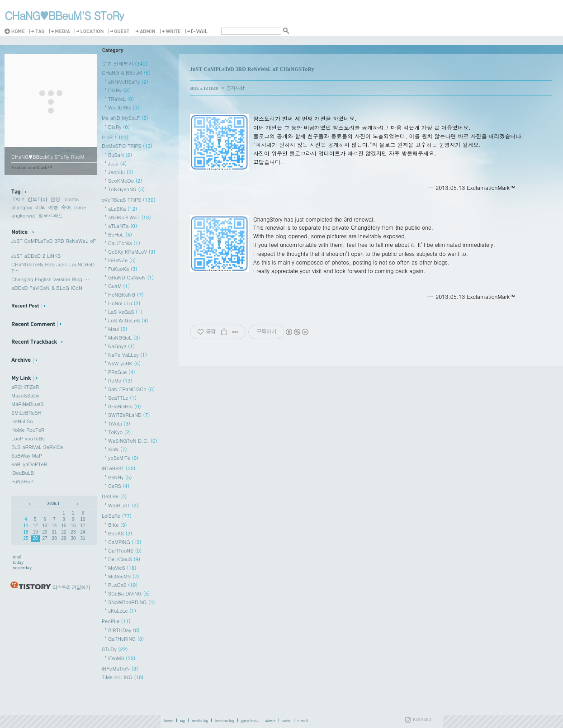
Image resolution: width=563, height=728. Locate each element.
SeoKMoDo (125, 181)
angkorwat (23, 215)
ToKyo (119, 432)
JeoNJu (121, 172)
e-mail (303, 721)
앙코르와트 (50, 215)
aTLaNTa (123, 226)
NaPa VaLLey (128, 355)
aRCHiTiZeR (25, 387)
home (169, 721)
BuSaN (120, 155)
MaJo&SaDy (25, 395)
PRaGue (122, 372)
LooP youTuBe (28, 438)
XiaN (118, 449)
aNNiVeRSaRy (128, 82)
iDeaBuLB (23, 473)
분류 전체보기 (125, 64)
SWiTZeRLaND (129, 415)
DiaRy (119, 90)
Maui (118, 329)
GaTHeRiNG (126, 639)
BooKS (120, 533)
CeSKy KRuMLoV (132, 252)
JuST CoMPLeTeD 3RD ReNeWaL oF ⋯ (54, 244)
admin (271, 721)
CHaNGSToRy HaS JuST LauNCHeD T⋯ (53, 267)
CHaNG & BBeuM (126, 73)
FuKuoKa (123, 269)
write (286, 721)
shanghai (22, 207)
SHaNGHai (125, 406)
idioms (71, 199)
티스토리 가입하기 (71, 587)
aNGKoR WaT (130, 217)
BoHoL (120, 234)
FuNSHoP (22, 481)
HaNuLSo (22, 421)
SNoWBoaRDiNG (132, 602)
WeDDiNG (124, 107)
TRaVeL (121, 99)
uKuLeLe (122, 611)
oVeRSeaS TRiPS (129, 200)
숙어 (66, 207)
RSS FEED (422, 719)
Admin (146, 31)
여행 (53, 207)
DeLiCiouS (124, 559)
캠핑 (56, 199)
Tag (38, 31)
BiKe (118, 525)
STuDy (115, 649)
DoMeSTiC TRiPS (127, 146)
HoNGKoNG (126, 295)
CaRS (119, 486)
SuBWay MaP (27, 456)
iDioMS (122, 658)
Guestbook (120, 31)
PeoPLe (116, 621)
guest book (250, 721)
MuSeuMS (124, 576)
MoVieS (122, 568)
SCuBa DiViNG (129, 593)
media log (200, 721)
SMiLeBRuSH (26, 413)
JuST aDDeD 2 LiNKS (36, 256)
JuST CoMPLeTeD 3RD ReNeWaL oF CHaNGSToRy (252, 69)
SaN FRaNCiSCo (131, 389)
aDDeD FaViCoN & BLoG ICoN (47, 288)
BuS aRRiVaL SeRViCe (37, 447)
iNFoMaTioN (120, 669)
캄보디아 (38, 199)
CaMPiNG (125, 542)
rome (80, 207)
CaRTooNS (125, 551)
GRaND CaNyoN (131, 277)
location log (225, 721)
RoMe (120, 381)
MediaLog (61, 31)
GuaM (119, 286)
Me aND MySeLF (125, 118)
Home (17, 31)
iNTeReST (118, 468)
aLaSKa (123, 209)
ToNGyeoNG (126, 189)
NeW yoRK (124, 363)
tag (182, 721)
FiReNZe (122, 260)
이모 (40, 207)
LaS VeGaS (125, 312)
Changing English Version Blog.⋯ (50, 279)
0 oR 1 (115, 137)
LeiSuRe (117, 516)
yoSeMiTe (123, 458)
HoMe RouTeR (28, 430)
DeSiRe (114, 496)
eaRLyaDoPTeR (29, 464)
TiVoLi (119, 423)
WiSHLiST (123, 505)
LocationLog (91, 31)
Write (172, 31)
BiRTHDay (124, 630)
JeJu (117, 163)
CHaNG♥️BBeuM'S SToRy (64, 15)
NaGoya (121, 346)
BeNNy (120, 477)
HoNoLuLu (124, 303)
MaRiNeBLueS (28, 404)
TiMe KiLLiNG (123, 677)
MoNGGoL (124, 338)
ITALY (18, 199)
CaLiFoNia (124, 243)
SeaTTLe (122, 398)
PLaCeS (123, 585)
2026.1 (53, 503)
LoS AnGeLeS (128, 320)
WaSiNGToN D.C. (133, 441)
